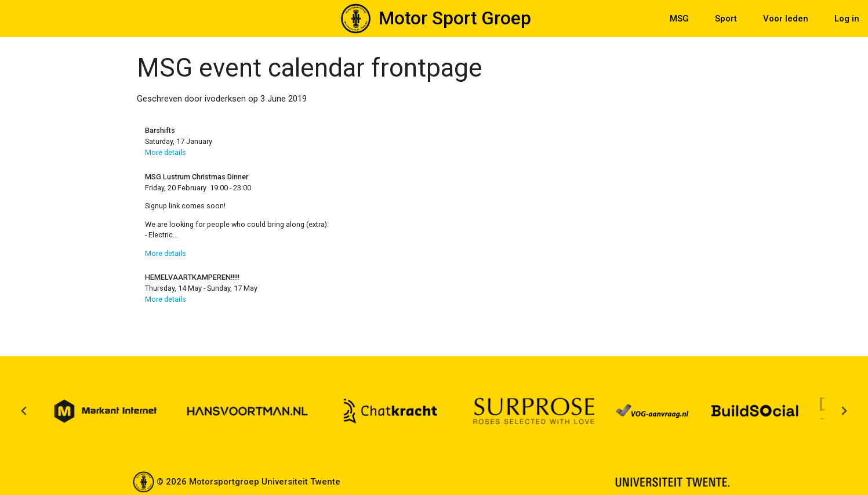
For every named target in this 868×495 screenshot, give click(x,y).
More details (166, 152)
